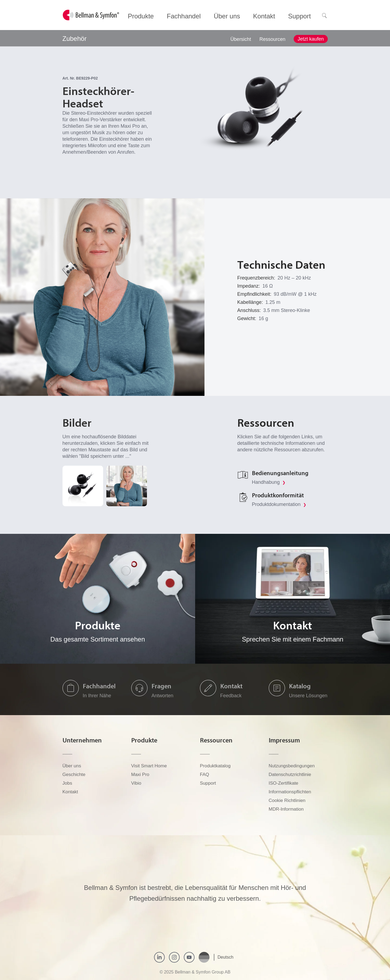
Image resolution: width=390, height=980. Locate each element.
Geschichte (74, 775)
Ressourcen (272, 39)
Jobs (67, 783)
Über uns (72, 766)
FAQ (205, 775)
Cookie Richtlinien (287, 800)
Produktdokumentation (279, 504)
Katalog (300, 686)
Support (208, 783)
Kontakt (231, 686)
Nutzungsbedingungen (292, 766)
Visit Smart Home (149, 766)
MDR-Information (286, 809)
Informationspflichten (290, 792)
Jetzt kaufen (311, 39)
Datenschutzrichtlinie (290, 775)
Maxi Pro (140, 775)
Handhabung (269, 482)
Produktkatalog (215, 766)
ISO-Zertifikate (284, 783)
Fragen (161, 686)
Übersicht (241, 39)
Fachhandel (99, 686)
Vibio (136, 783)
